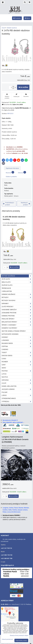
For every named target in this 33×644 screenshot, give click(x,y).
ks (6, 267)
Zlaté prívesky (17, 307)
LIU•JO (17, 383)
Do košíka (23, 87)
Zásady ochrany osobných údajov (19, 635)
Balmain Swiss (17, 343)
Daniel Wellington (9, 386)
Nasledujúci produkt (25, 204)
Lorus (17, 395)
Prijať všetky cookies (21, 640)
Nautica (5, 377)
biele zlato (17, 282)
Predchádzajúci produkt (9, 204)
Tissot (17, 353)
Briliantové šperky (17, 322)
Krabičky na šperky (9, 328)
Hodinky (17, 337)
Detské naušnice (17, 276)
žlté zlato (17, 279)
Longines (17, 340)
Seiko (4, 368)
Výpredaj (17, 402)
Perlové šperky (17, 319)
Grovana (17, 380)
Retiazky (17, 297)
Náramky (17, 304)
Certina (17, 346)
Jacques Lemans (17, 389)
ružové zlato (7, 285)
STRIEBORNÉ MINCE (9, 398)
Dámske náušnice (17, 294)
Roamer (17, 362)
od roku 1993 (17, 13)
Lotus (4, 374)
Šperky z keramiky (17, 325)
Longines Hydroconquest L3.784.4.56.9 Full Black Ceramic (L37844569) (15, 439)
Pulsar (4, 392)
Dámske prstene (17, 316)
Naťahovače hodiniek (10, 334)
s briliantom (7, 291)
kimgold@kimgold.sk (7, 565)
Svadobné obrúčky (17, 310)
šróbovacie (6, 288)
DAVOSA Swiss (17, 356)
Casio (4, 359)
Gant (17, 365)
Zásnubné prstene (17, 313)
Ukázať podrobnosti (7, 639)
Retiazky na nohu (8, 300)
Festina (17, 371)
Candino (5, 349)
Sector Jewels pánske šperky (14, 331)
